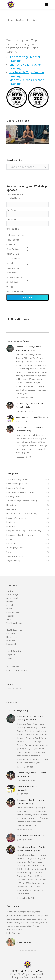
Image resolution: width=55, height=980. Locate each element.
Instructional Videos (15, 235)
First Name (11, 210)
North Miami (12, 273)
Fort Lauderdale (14, 259)
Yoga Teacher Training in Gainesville (32, 417)
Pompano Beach (14, 277)
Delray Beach (13, 254)
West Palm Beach (15, 292)
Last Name (11, 219)
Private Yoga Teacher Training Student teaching (29, 429)
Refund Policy (13, 702)
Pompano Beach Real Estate (28, 977)
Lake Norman (13, 268)
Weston (10, 287)
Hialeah (10, 263)
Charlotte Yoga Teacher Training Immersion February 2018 (32, 849)
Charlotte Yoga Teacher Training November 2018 (30, 405)
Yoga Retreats (13, 240)
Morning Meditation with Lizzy (31, 835)
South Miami (12, 282)
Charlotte (11, 244)
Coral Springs (13, 249)
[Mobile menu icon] (47, 4)
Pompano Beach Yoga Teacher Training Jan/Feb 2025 (30, 348)
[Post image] (10, 349)
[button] (20, 950)
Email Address (14, 198)
